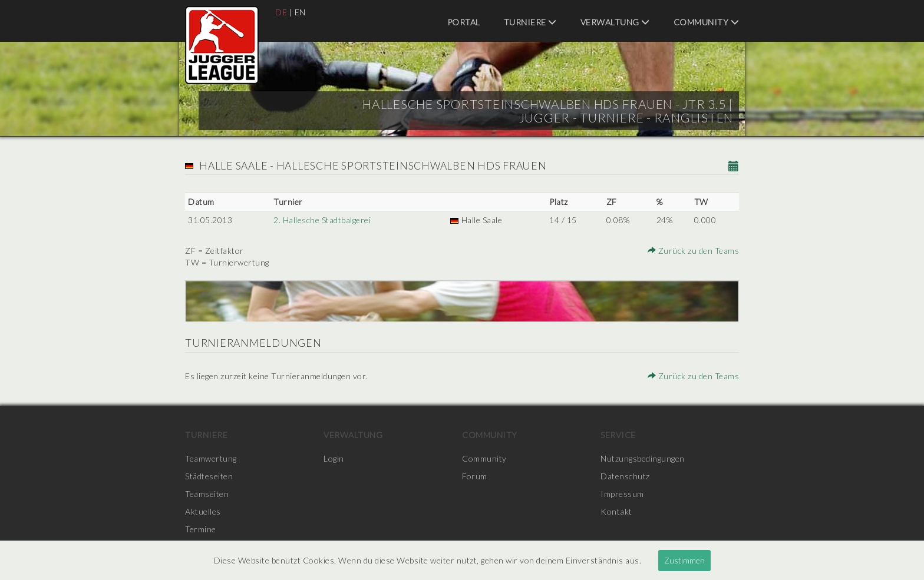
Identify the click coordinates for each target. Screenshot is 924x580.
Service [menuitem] (618, 435)
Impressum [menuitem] (622, 494)
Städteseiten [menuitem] (209, 476)
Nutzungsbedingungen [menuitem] (643, 458)
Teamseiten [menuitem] (207, 494)
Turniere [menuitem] (530, 22)
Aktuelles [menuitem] (203, 511)
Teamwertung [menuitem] (211, 458)
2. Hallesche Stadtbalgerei (322, 220)
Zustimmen (684, 560)
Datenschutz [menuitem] (625, 476)
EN (300, 12)
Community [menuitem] (707, 22)
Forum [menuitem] (475, 476)
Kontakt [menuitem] (616, 511)
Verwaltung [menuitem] (615, 22)
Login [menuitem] (334, 458)
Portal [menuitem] (464, 22)
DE (281, 12)
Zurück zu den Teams (694, 251)
